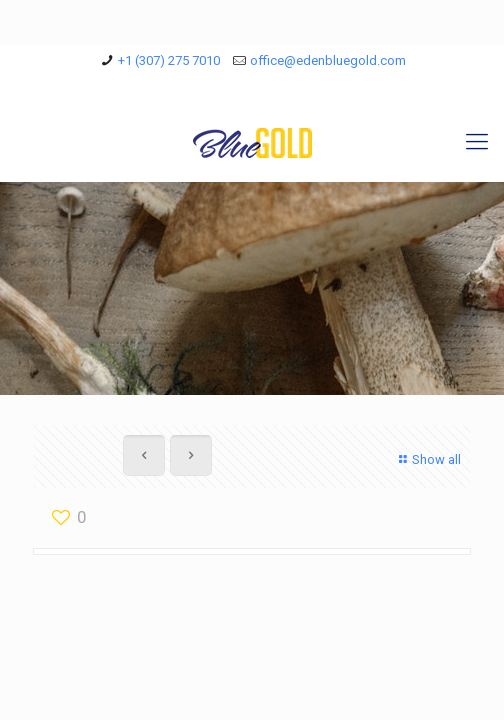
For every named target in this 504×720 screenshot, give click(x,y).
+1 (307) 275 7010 (169, 60)
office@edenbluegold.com (328, 60)
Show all (427, 459)
